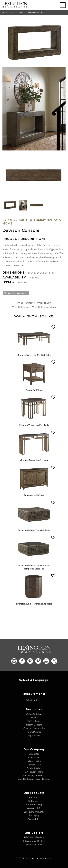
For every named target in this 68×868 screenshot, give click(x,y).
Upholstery (34, 801)
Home (5, 12)
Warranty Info (34, 808)
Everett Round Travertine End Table (34, 604)
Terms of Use (34, 765)
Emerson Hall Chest (34, 495)
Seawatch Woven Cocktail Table (34, 530)
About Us (34, 754)
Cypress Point (18, 12)
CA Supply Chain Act (34, 775)
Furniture (34, 797)
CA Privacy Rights (34, 772)
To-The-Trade (34, 721)
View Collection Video (44, 307)
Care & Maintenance (34, 812)
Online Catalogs (34, 714)
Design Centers (34, 725)
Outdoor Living (34, 804)
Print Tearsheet (25, 303)
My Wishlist (34, 735)
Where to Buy (44, 303)
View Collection (21, 307)
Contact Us (34, 757)
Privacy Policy (34, 761)
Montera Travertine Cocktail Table (34, 355)
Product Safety (34, 768)
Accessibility (34, 819)
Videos (34, 717)
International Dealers (34, 841)
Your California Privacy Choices (34, 779)
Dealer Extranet (34, 844)
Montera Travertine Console (34, 460)
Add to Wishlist (17, 293)
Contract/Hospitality (34, 728)
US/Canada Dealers (34, 837)
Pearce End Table (34, 390)
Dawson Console (35, 12)
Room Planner (34, 732)
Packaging (34, 815)
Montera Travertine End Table (34, 425)
